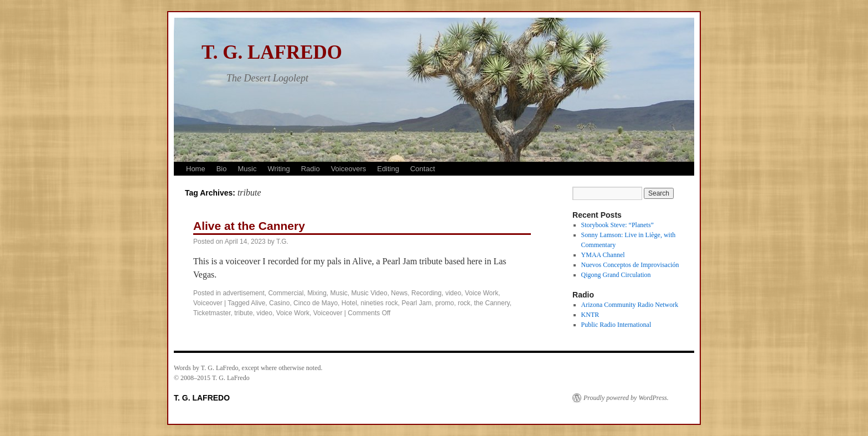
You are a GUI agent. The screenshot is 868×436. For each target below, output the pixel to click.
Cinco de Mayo (316, 303)
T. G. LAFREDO (272, 52)
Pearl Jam (417, 303)
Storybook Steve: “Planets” (618, 225)
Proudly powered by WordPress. (626, 398)
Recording (427, 293)
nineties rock (379, 303)
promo (445, 303)
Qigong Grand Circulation (616, 275)
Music (247, 169)
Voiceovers (349, 169)
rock (464, 303)
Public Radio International (616, 325)
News (399, 293)
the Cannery (492, 303)
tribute (243, 313)
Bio (222, 169)
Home (196, 169)
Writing (278, 169)
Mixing (317, 293)
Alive (258, 303)
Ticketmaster (212, 313)
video (453, 293)
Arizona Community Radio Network (630, 305)
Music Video (370, 293)
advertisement (243, 293)
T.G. (282, 242)
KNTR (590, 315)
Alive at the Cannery (249, 226)
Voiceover (208, 303)
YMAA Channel (603, 255)
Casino (279, 303)
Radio (311, 169)
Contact (423, 169)
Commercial (286, 293)
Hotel (349, 303)
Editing (388, 169)
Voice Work (482, 293)
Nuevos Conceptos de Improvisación (630, 265)
